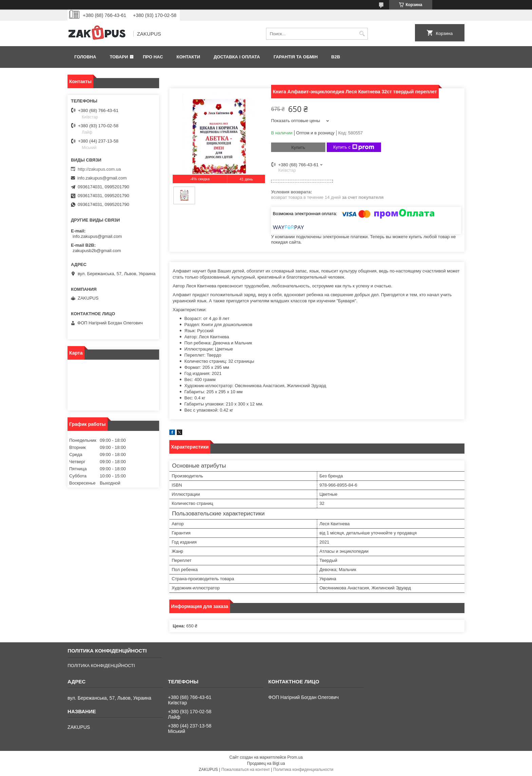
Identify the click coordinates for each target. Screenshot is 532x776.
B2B (336, 57)
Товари (119, 57)
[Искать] (362, 34)
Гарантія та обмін (296, 57)
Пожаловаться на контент (245, 770)
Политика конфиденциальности (303, 770)
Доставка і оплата (237, 57)
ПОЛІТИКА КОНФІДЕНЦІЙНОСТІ (101, 666)
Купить (298, 147)
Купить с (354, 147)
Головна (85, 57)
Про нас (153, 57)
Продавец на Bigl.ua (266, 763)
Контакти (188, 57)
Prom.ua (295, 757)
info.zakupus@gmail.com (102, 178)
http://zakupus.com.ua (99, 169)
